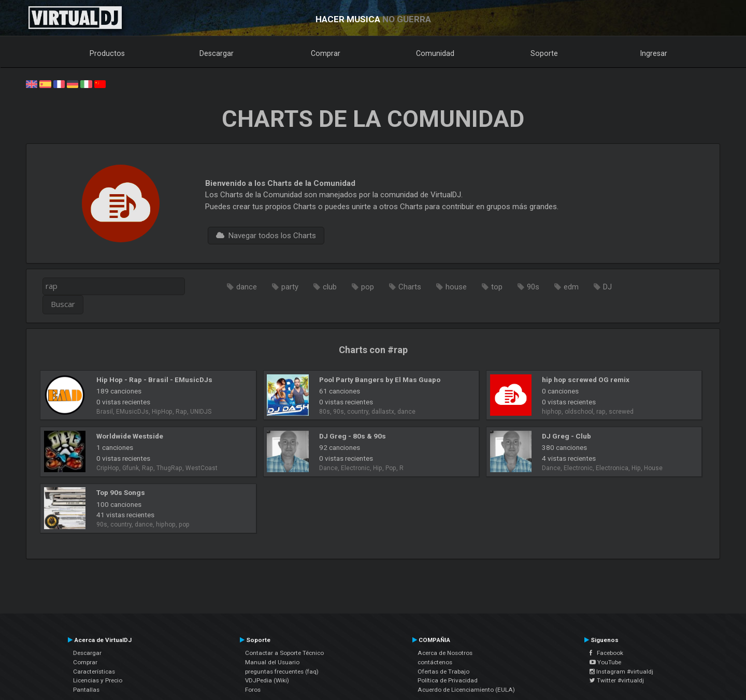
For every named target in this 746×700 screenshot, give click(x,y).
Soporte (544, 53)
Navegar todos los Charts (266, 236)
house (456, 287)
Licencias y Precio (98, 680)
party (290, 287)
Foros (253, 690)
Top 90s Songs (121, 492)
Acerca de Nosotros (445, 653)
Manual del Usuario (272, 662)
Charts (410, 287)
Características (94, 672)
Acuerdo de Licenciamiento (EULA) (466, 690)
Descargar (217, 53)
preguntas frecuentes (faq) (282, 672)
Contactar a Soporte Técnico (284, 653)
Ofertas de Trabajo (443, 672)
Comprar (326, 53)
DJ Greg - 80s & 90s (353, 436)
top (497, 287)
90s (533, 287)
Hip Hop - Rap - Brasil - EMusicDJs (154, 380)
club (330, 287)
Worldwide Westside (130, 436)
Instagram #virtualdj (621, 672)
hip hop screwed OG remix (586, 380)
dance (247, 287)
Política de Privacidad (448, 680)
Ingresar (654, 53)
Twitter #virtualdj (617, 680)
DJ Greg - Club (566, 436)
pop (368, 287)
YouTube (605, 662)
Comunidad (435, 53)
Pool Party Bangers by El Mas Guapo (380, 380)
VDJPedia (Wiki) (267, 680)
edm (571, 287)
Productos (107, 53)
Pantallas (86, 690)
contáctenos (435, 662)
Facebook (606, 653)
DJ (607, 287)
